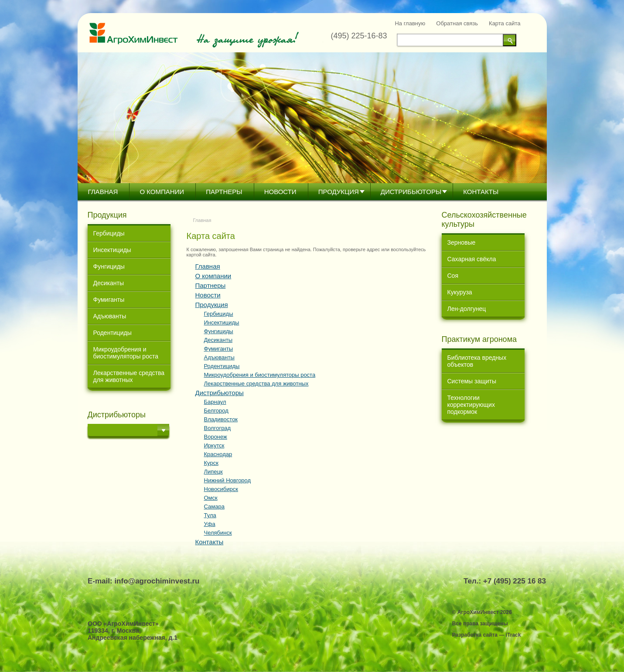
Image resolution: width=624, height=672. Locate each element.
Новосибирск (221, 489)
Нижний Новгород (228, 480)
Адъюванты (110, 316)
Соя (453, 276)
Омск (211, 498)
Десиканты (109, 283)
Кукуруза (460, 292)
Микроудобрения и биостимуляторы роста (126, 353)
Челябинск (218, 533)
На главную (410, 23)
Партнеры (224, 192)
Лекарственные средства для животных (129, 376)
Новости (280, 192)
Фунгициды (109, 266)
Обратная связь (457, 23)
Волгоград (218, 428)
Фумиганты (109, 300)
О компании (162, 192)
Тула (210, 515)
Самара (214, 507)
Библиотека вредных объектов (477, 361)
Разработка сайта (475, 635)
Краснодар (218, 454)
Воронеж (216, 437)
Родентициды (113, 333)
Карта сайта (505, 23)
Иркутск (214, 445)
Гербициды (109, 233)
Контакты (481, 192)
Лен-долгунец (467, 309)
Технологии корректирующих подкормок (471, 405)
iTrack (513, 635)
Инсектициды (112, 250)
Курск (211, 463)
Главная (103, 192)
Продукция (339, 192)
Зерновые (462, 242)
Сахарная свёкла (472, 259)
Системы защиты (472, 381)
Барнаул (215, 402)
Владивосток (221, 419)
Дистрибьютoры (411, 192)
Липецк (213, 472)
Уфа (210, 524)
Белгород (216, 411)
